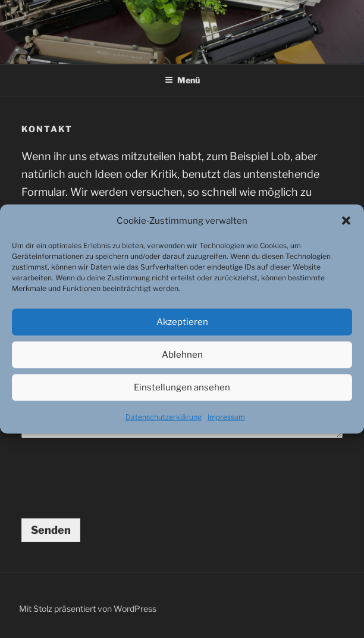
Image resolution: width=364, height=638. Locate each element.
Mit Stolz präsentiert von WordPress (88, 609)
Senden (51, 530)
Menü (182, 80)
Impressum (226, 417)
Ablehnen (182, 355)
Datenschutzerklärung (164, 417)
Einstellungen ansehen (182, 387)
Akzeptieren (182, 322)
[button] (346, 221)
